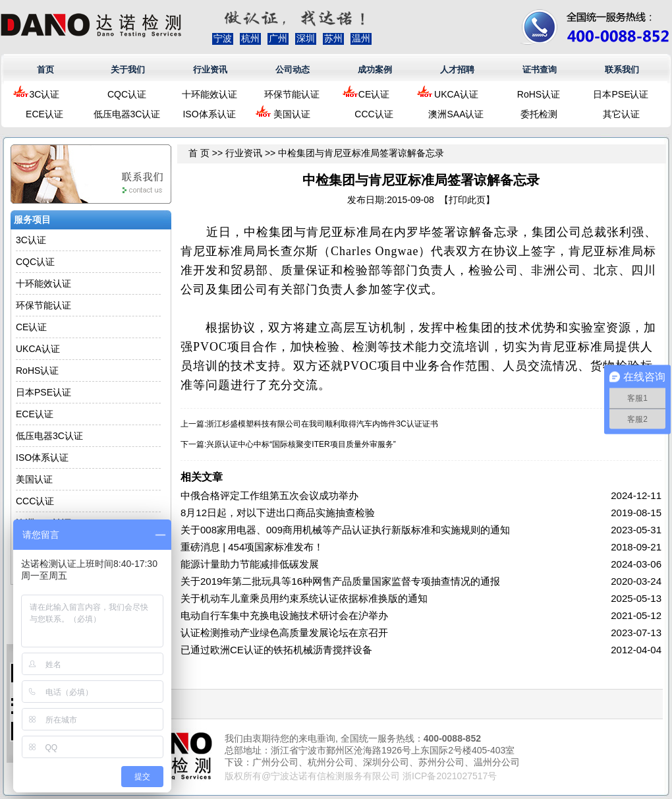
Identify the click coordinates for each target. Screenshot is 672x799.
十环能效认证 (210, 94)
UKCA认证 (456, 94)
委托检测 (539, 114)
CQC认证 (127, 94)
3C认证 (45, 94)
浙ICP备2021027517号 (450, 776)
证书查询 (540, 70)
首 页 (199, 153)
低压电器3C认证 (127, 114)
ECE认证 (44, 114)
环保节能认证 (292, 94)
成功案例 (375, 70)
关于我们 (128, 70)
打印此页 (467, 200)
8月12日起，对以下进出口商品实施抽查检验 (278, 513)
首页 (45, 70)
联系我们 (622, 70)
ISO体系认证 (209, 114)
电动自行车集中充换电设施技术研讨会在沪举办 (284, 615)
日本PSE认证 (621, 94)
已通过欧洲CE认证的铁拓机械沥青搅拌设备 (276, 650)
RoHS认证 (539, 94)
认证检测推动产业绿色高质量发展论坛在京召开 (284, 633)
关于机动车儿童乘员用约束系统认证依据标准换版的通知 (304, 598)
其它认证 (621, 114)
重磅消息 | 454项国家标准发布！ (252, 547)
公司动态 (293, 70)
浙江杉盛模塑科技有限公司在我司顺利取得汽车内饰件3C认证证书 (322, 424)
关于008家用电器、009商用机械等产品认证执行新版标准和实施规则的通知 (345, 530)
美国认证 (292, 114)
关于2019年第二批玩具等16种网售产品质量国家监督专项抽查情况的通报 (340, 581)
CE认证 (374, 94)
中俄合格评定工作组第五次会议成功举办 (269, 495)
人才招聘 (457, 70)
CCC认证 (374, 114)
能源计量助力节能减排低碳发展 (250, 564)
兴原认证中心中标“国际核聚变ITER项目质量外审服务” (301, 444)
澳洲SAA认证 (456, 114)
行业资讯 (210, 70)
